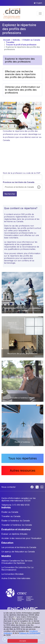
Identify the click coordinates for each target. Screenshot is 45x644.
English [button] (39, 3)
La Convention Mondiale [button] (12, 574)
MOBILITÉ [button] (6, 556)
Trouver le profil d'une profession (21, 45)
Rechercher (10, 194)
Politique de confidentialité (30, 633)
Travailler (10, 42)
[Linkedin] (42, 487)
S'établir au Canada (31, 40)
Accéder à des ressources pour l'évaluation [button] (21, 538)
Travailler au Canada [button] (11, 516)
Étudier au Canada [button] (10, 512)
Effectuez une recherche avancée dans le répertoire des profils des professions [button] (20, 74)
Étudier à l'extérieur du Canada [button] (16, 521)
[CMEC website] (23, 597)
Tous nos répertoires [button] (22, 458)
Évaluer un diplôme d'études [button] (14, 534)
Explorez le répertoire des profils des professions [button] (20, 60)
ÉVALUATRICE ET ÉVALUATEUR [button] (16, 529)
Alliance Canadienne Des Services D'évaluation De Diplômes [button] (17, 562)
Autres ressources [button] (23, 471)
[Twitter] (37, 487)
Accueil (7, 40)
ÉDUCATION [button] (7, 543)
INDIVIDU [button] (6, 507)
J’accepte (23, 641)
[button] (12, 13)
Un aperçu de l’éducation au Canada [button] (18, 552)
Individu (16, 40)
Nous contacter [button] (9, 487)
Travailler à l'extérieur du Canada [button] (17, 525)
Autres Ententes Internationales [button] (16, 578)
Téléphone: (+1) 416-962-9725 (15, 505)
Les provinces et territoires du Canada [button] (19, 547)
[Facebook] (32, 487)
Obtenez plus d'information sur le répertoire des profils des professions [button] (22, 90)
